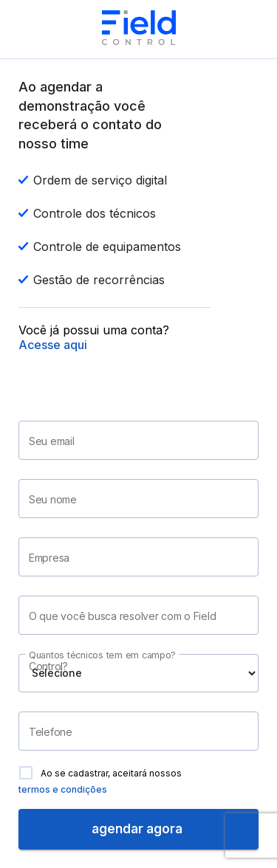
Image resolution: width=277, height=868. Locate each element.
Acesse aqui (53, 345)
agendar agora (138, 829)
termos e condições (63, 789)
